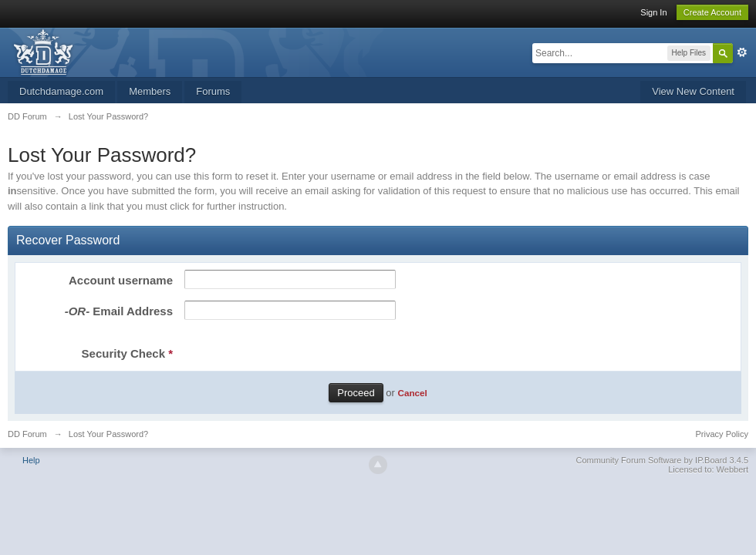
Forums (213, 91)
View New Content (693, 91)
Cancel (412, 393)
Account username (121, 280)
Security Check (127, 353)
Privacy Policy (722, 434)
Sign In (653, 12)
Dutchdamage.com (61, 91)
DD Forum (27, 434)
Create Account (712, 12)
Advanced (742, 52)
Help (31, 460)
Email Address (119, 311)
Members (150, 91)
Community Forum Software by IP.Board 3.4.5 (662, 460)
